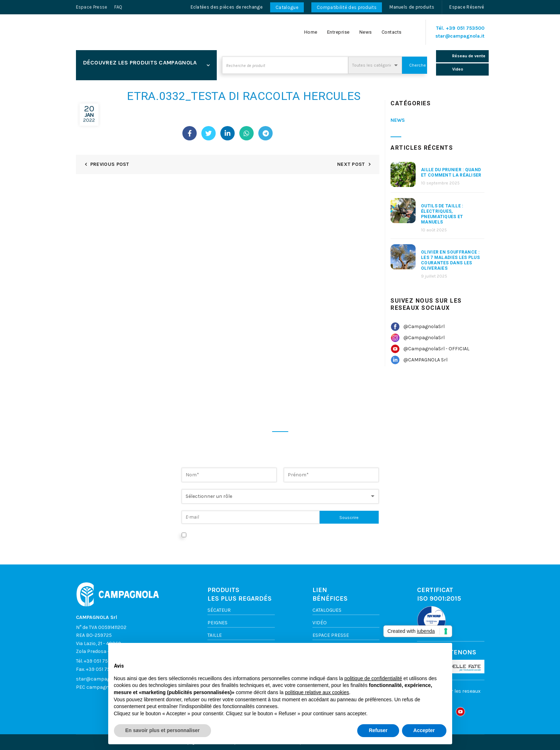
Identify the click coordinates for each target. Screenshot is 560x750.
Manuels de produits (412, 7)
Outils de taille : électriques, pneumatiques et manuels (442, 214)
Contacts (392, 32)
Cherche (418, 65)
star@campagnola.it (460, 36)
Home (311, 32)
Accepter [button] (424, 730)
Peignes (217, 623)
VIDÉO (320, 623)
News (366, 32)
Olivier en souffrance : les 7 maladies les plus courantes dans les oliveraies (450, 260)
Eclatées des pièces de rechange (227, 7)
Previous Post (110, 164)
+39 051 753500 (465, 28)
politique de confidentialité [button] (373, 678)
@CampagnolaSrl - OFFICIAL (436, 349)
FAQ (118, 7)
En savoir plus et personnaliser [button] (163, 730)
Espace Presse (92, 7)
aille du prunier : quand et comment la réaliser (451, 172)
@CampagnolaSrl (424, 326)
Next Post (351, 164)
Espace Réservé (467, 7)
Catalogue (287, 7)
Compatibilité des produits (347, 7)
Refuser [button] (378, 730)
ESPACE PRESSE (331, 635)
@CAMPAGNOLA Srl (425, 360)
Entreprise (338, 32)
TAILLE (215, 635)
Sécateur (219, 610)
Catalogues (327, 610)
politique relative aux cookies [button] (317, 692)
